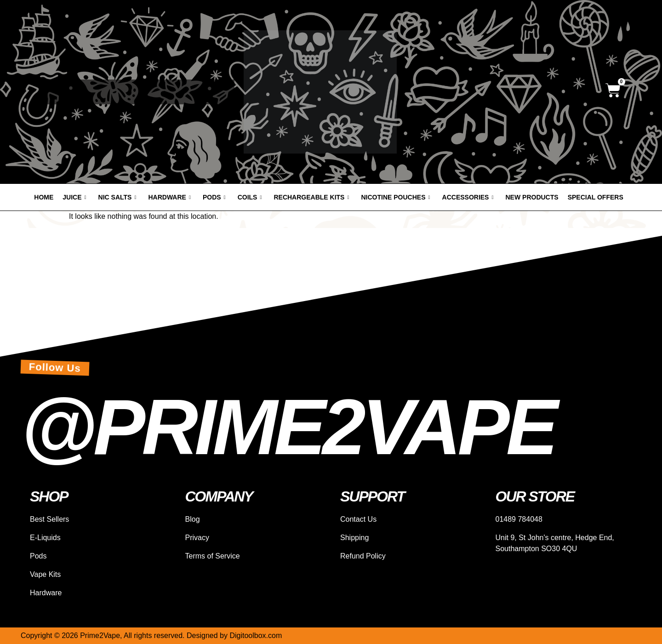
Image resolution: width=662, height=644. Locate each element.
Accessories (468, 197)
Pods (214, 197)
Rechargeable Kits (311, 197)
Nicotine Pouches (396, 197)
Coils (250, 197)
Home (44, 197)
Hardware (169, 197)
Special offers (596, 197)
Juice (74, 197)
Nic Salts (117, 197)
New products (532, 197)
